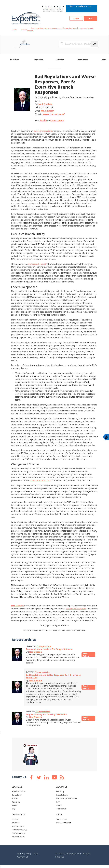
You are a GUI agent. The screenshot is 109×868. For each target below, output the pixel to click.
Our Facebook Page (20, 830)
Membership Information (67, 798)
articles (24, 29)
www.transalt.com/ (54, 114)
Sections (14, 60)
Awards (59, 805)
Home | (21, 854)
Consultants (17, 795)
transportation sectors (40, 480)
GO (94, 44)
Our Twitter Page (19, 833)
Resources (83, 60)
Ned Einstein (45, 104)
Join (89, 18)
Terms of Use (62, 819)
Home (14, 29)
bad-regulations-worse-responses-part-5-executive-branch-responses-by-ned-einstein (60, 29)
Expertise (38, 60)
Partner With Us (18, 837)
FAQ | (37, 854)
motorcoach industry (38, 264)
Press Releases (62, 795)
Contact (15, 819)
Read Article (87, 655)
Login (73, 18)
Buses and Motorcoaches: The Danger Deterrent (50, 649)
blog (104, 60)
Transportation (44, 646)
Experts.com (57, 120)
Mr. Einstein (48, 111)
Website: (50, 114)
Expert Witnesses (19, 791)
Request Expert (18, 826)
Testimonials (61, 809)
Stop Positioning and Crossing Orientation (47, 714)
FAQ (58, 802)
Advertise (16, 823)
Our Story (60, 791)
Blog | (29, 854)
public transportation (44, 131)
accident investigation (76, 609)
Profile (43, 120)
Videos (14, 805)
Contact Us (23, 857)
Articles (60, 60)
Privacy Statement (64, 823)
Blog (14, 809)
